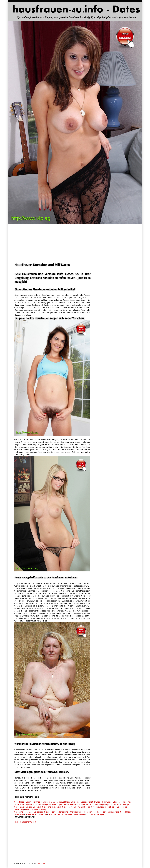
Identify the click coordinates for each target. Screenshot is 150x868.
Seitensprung (62, 812)
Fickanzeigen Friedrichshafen (45, 802)
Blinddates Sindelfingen (123, 802)
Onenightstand (76, 812)
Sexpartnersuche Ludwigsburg (95, 804)
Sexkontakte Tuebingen (120, 804)
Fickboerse (89, 812)
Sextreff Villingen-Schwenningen (48, 804)
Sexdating (19, 812)
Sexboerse (38, 812)
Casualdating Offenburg (69, 802)
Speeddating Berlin (23, 802)
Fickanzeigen (101, 812)
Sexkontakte (79, 814)
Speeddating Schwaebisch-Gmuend (96, 802)
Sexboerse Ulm (88, 807)
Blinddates (19, 814)
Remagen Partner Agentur (26, 822)
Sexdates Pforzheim (71, 807)
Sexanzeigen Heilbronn (106, 807)
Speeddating (126, 812)
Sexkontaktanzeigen (95, 814)
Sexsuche (52, 814)
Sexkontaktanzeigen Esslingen (28, 807)
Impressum (41, 863)
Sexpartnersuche (65, 814)
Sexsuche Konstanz (72, 804)
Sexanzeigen (50, 812)
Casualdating (113, 812)
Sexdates (28, 812)
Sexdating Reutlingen (52, 807)
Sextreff (43, 814)
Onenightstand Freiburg (36, 809)
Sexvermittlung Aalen (24, 804)
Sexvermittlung (32, 814)
